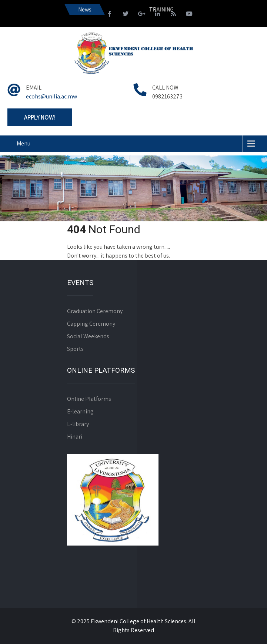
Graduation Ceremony (95, 311)
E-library (78, 424)
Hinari (75, 437)
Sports (75, 349)
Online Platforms (89, 399)
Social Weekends (88, 336)
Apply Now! (40, 117)
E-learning (80, 411)
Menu (24, 143)
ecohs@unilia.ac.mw (51, 96)
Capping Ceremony (91, 324)
